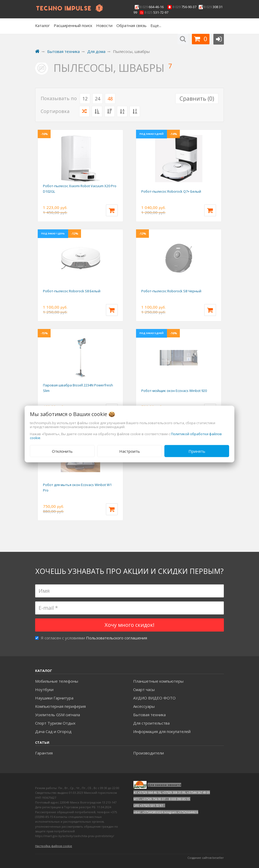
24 (98, 99)
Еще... (156, 25)
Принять (197, 451)
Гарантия (44, 753)
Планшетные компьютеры (158, 681)
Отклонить (62, 451)
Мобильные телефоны (57, 681)
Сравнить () (197, 99)
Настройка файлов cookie (54, 846)
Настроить (130, 451)
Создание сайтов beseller (206, 858)
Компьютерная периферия (60, 706)
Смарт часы (144, 689)
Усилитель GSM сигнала (58, 715)
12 (85, 99)
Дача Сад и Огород (53, 731)
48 (110, 99)
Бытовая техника (149, 715)
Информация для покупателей (162, 731)
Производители (149, 753)
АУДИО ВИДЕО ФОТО (154, 698)
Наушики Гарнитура (54, 698)
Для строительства (151, 723)
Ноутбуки (44, 689)
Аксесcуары (144, 706)
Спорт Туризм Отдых (55, 723)
